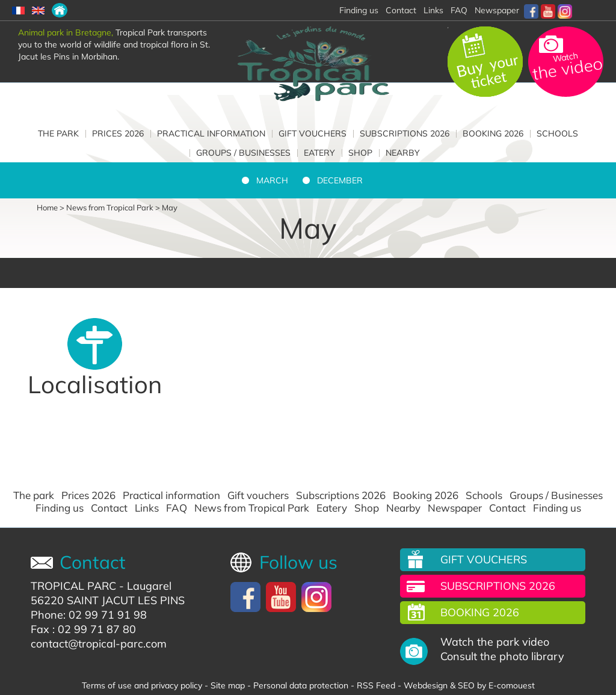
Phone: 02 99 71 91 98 (89, 615)
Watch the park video (495, 642)
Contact (109, 508)
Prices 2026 (118, 133)
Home (47, 207)
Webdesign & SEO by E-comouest (469, 685)
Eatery (319, 153)
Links (433, 10)
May (170, 207)
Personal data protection (301, 685)
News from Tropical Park (110, 207)
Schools (557, 133)
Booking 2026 (493, 133)
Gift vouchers (313, 133)
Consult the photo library (502, 657)
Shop (360, 153)
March (272, 180)
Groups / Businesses (243, 153)
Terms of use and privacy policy (142, 685)
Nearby (403, 153)
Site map (228, 685)
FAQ (459, 10)
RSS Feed (376, 685)
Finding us (60, 508)
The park (58, 133)
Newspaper (497, 10)
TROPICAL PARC (73, 586)
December (340, 180)
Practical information (211, 133)
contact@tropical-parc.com (99, 644)
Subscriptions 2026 (405, 133)
